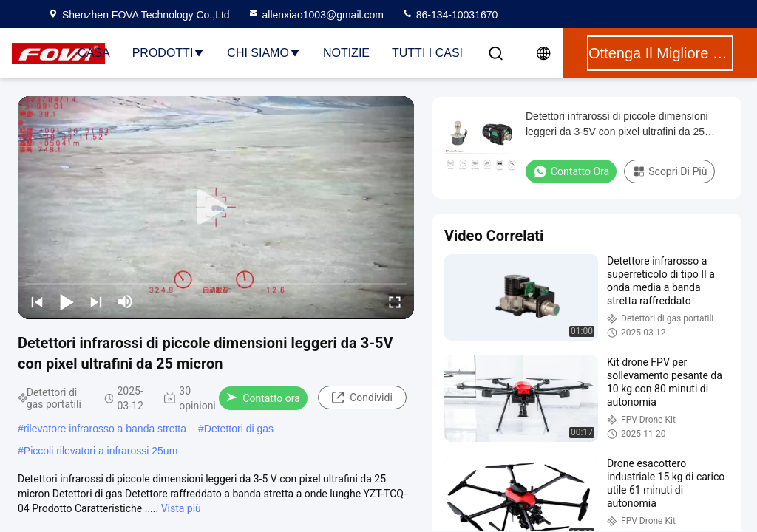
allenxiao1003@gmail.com (316, 15)
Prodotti (169, 53)
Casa (94, 53)
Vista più (181, 508)
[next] (96, 301)
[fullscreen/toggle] (395, 301)
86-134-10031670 (449, 15)
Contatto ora (263, 398)
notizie (346, 53)
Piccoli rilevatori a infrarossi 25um (101, 451)
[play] (216, 208)
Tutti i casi (427, 53)
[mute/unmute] (126, 301)
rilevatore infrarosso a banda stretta (105, 429)
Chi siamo (264, 53)
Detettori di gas (239, 429)
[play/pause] (67, 301)
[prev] (37, 301)
